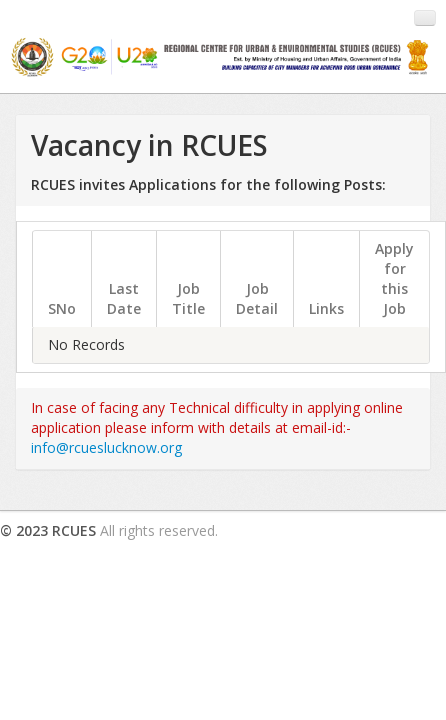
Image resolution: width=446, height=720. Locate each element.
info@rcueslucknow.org (106, 447)
